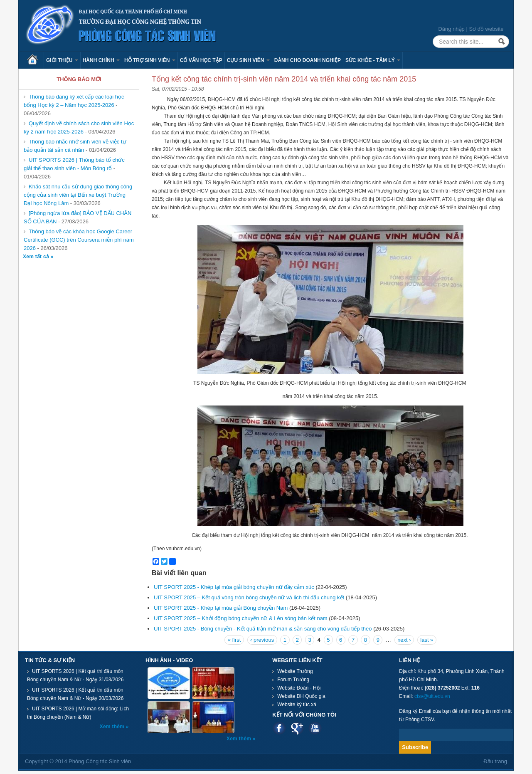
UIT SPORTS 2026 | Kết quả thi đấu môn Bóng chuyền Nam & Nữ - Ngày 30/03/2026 (75, 694)
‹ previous (262, 640)
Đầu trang (495, 761)
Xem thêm (113, 727)
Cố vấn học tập (201, 60)
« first (234, 640)
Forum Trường (293, 680)
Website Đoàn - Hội (299, 688)
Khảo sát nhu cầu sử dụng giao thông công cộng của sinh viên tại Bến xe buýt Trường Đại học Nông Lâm (78, 195)
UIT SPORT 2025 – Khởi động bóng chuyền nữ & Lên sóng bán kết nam (241, 618)
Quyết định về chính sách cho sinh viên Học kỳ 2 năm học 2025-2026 (79, 127)
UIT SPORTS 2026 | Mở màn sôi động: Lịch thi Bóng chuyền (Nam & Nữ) (78, 713)
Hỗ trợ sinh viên (150, 60)
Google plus (297, 728)
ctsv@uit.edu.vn (432, 696)
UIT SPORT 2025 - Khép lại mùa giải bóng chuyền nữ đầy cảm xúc (234, 587)
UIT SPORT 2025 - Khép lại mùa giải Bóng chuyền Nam (221, 608)
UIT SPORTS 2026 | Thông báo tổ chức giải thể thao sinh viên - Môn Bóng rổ (74, 164)
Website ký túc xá (297, 705)
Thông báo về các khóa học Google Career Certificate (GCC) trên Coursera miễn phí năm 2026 (79, 240)
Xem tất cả (37, 257)
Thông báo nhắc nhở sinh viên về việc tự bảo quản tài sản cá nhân (75, 146)
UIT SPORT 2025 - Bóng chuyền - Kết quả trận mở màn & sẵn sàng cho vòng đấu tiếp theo (263, 629)
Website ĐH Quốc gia (301, 696)
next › (404, 640)
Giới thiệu (62, 60)
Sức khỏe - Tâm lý (373, 60)
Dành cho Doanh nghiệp (308, 60)
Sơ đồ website (486, 29)
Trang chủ (35, 60)
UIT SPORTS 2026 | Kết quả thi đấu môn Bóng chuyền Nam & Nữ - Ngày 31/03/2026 (75, 675)
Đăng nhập (451, 29)
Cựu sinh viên (248, 60)
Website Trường (295, 671)
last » (427, 640)
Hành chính (101, 60)
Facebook (279, 728)
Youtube (315, 728)
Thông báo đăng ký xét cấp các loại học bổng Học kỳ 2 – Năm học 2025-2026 (74, 101)
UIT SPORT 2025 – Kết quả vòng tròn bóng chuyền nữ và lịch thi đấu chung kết (249, 597)
